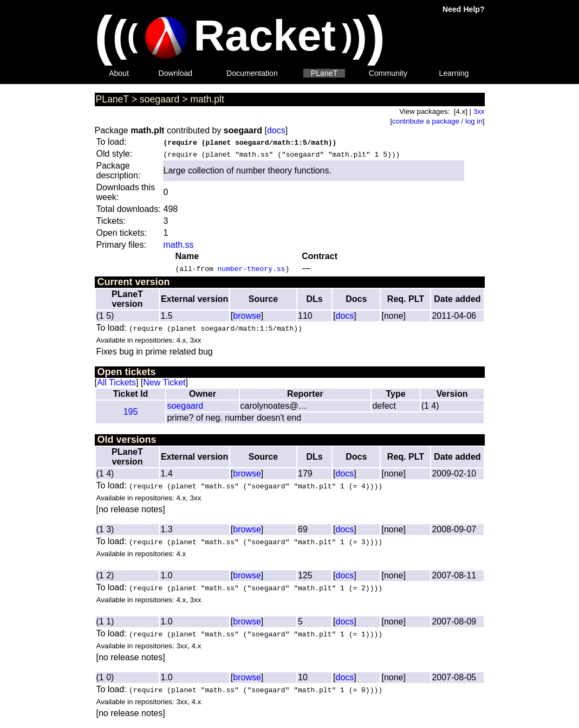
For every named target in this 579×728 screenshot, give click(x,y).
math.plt (207, 99)
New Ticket (164, 382)
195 (131, 412)
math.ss (179, 245)
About (119, 73)
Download (176, 73)
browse (247, 316)
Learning (454, 73)
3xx (479, 111)
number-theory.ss (252, 268)
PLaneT (324, 73)
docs (276, 130)
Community (388, 73)
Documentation (252, 73)
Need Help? (463, 9)
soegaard (160, 99)
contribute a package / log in (437, 121)
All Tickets (116, 382)
